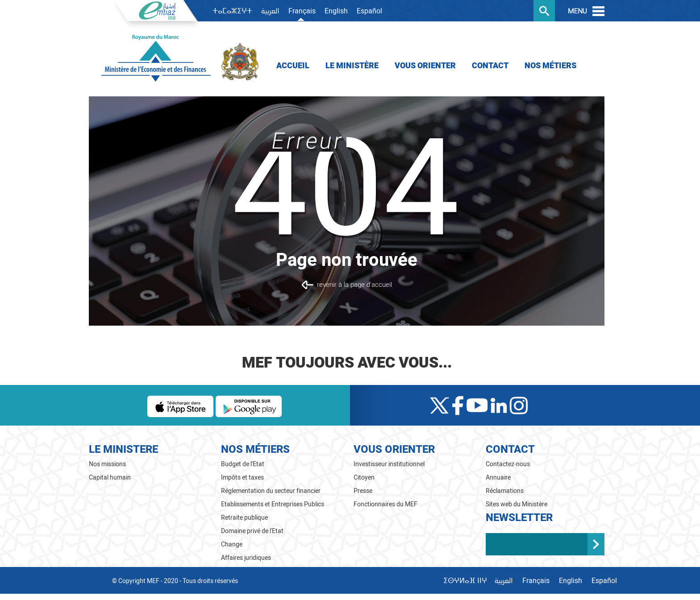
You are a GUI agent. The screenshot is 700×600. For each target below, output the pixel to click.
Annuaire (498, 478)
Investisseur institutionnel (389, 464)
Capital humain (110, 478)
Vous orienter (425, 66)
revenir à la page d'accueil (354, 285)
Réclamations (505, 491)
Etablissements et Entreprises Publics (273, 504)
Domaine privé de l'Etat (252, 531)
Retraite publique (244, 518)
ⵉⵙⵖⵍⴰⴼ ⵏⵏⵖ (465, 581)
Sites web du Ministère (517, 504)
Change (232, 544)
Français (302, 11)
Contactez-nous (508, 464)
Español (369, 11)
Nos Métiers (550, 66)
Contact (490, 66)
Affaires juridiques (246, 558)
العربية (270, 12)
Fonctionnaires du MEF (385, 504)
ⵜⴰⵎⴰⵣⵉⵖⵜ (232, 11)
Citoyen (364, 478)
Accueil (293, 66)
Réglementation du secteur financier (271, 491)
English (336, 11)
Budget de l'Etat (243, 464)
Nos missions (107, 464)
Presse (363, 491)
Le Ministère (352, 66)
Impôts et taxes (242, 478)
